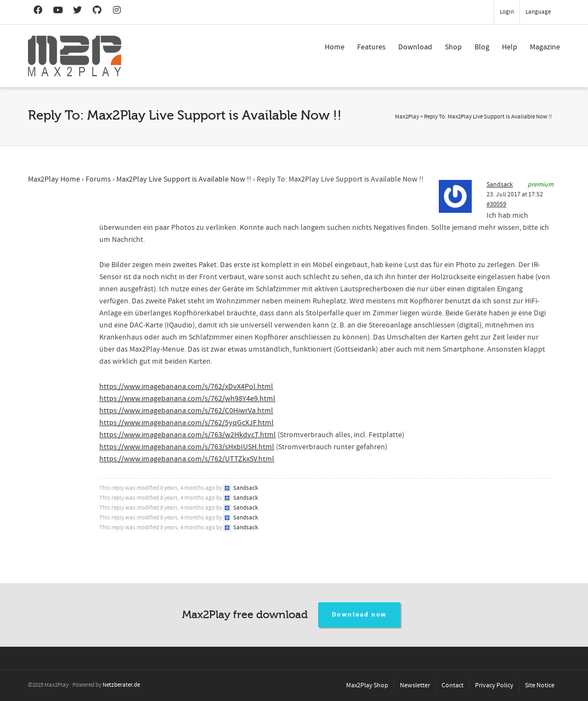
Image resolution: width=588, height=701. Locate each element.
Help (510, 47)
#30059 (496, 204)
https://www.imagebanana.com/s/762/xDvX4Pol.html (186, 387)
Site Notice (540, 685)
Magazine (545, 47)
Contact (453, 685)
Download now (360, 615)
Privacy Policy (494, 685)
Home (335, 47)
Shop (453, 47)
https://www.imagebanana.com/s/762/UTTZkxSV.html (187, 459)
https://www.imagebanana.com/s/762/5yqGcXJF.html (186, 423)
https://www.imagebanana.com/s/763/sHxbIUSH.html (187, 447)
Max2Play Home (54, 179)
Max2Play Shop (367, 685)
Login (507, 12)
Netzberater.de (121, 685)
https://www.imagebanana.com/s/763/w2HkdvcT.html (188, 435)
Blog (482, 47)
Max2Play (407, 117)
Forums (98, 179)
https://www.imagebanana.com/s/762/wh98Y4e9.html (187, 399)
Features (371, 47)
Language (538, 12)
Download (415, 47)
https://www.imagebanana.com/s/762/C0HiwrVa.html (186, 411)
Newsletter (415, 685)
